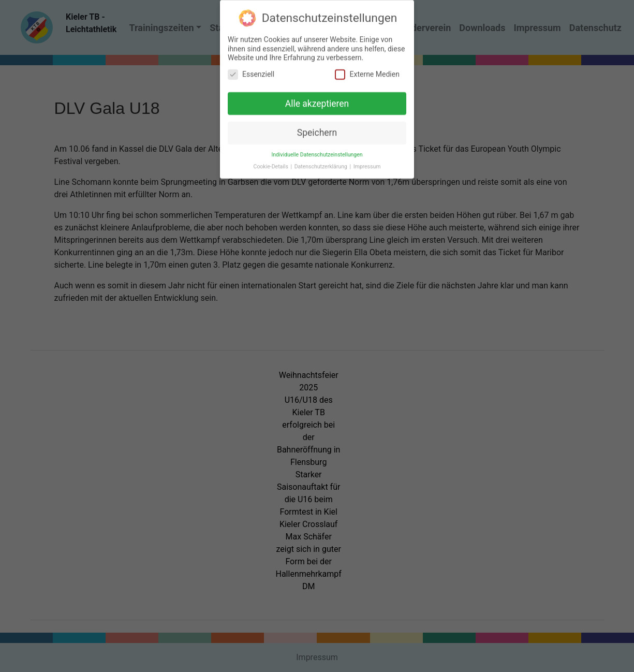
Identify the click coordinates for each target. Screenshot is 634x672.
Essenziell (251, 70)
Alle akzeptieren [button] (317, 99)
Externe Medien (367, 70)
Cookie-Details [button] (272, 162)
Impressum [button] (367, 162)
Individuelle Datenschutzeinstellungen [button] (317, 150)
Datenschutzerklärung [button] (322, 162)
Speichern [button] (317, 128)
